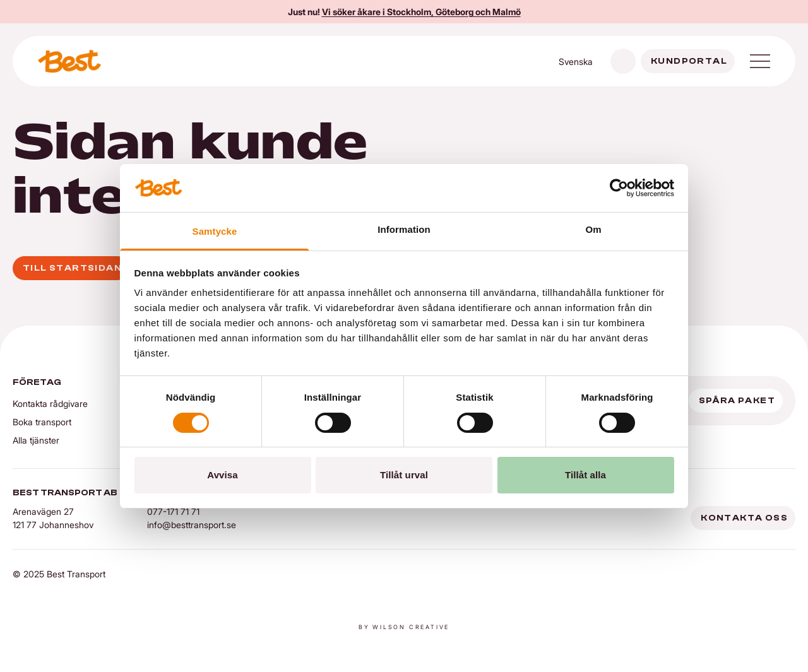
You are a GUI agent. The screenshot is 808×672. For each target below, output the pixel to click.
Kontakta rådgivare (50, 404)
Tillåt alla (585, 475)
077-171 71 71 (173, 511)
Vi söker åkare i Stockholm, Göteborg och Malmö (421, 12)
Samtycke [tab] (215, 231)
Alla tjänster (36, 440)
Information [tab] (404, 229)
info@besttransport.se (192, 525)
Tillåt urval (404, 475)
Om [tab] (593, 229)
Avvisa (222, 475)
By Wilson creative (404, 627)
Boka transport (42, 422)
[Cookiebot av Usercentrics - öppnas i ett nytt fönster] (619, 188)
